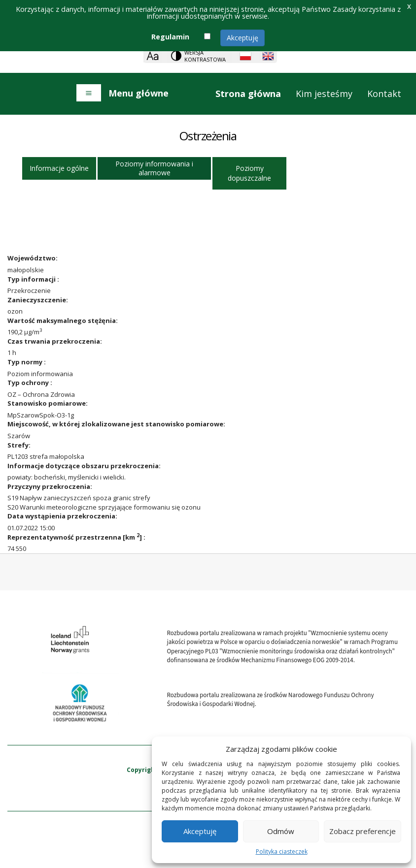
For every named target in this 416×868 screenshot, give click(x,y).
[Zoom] (153, 56)
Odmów (281, 831)
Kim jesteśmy (324, 94)
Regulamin (170, 37)
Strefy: (19, 445)
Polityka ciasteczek (282, 852)
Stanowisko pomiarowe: (48, 403)
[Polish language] (245, 56)
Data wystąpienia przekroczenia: (62, 516)
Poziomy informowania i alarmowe (154, 168)
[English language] (268, 56)
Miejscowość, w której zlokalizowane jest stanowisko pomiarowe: (116, 424)
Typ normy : (27, 362)
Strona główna (248, 94)
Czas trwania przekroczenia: (55, 341)
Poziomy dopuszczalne (249, 173)
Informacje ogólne (59, 168)
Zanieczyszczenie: (38, 300)
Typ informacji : (33, 279)
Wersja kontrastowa (205, 56)
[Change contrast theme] (199, 56)
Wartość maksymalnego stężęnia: (63, 321)
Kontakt (384, 94)
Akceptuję (243, 38)
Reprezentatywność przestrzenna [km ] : (76, 537)
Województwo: (33, 258)
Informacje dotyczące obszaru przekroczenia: (84, 466)
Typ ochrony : (30, 383)
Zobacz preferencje (363, 831)
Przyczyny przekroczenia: (50, 486)
